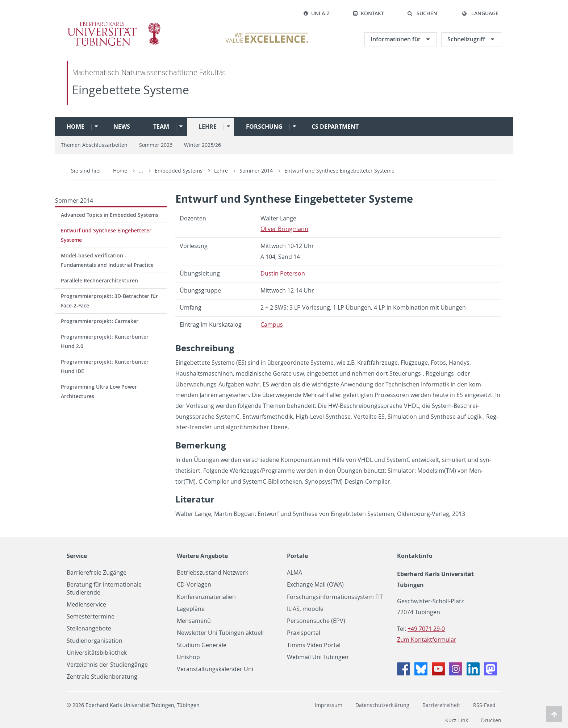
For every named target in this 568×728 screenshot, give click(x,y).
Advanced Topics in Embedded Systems (110, 215)
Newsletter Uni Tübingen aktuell (220, 633)
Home (76, 127)
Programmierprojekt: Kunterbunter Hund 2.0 (105, 341)
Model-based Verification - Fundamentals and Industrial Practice (107, 260)
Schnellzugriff (467, 39)
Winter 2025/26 (202, 145)
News (122, 127)
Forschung (264, 127)
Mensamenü (194, 621)
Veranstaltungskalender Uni (215, 669)
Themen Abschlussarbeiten (94, 145)
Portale (297, 556)
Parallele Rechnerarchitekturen (99, 280)
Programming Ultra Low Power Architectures (99, 391)
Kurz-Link (457, 720)
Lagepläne (191, 609)
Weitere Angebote (202, 556)
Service (77, 556)
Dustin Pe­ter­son (283, 273)
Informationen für (396, 39)
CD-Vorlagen (194, 585)
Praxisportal (304, 633)
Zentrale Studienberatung (102, 677)
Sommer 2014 (257, 171)
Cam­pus (272, 324)
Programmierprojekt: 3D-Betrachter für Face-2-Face (109, 301)
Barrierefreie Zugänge (97, 573)
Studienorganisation (95, 641)
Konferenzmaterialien (206, 597)
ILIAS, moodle (305, 609)
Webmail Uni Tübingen (318, 657)
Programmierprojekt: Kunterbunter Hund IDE (105, 366)
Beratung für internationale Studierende (104, 588)
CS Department (335, 127)
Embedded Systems (179, 171)
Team (161, 127)
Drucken (491, 720)
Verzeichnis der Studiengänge (107, 665)
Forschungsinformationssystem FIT (335, 597)
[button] (422, 13)
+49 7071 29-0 (426, 629)
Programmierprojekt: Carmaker (100, 321)
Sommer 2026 (156, 145)
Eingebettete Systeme (131, 90)
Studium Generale (202, 645)
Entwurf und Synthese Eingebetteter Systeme (339, 171)
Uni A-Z (316, 13)
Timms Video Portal (314, 645)
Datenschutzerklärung (382, 705)
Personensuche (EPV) (316, 621)
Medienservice (86, 605)
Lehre (208, 127)
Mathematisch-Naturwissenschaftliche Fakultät (149, 72)
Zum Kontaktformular (427, 640)
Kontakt (368, 13)
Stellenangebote (89, 628)
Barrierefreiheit (441, 705)
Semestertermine (91, 617)
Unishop (188, 657)
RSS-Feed (484, 705)
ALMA (295, 573)
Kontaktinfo (415, 556)
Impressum (329, 705)
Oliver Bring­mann (284, 229)
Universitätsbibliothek (97, 653)
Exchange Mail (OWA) (315, 585)
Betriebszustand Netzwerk (212, 573)
